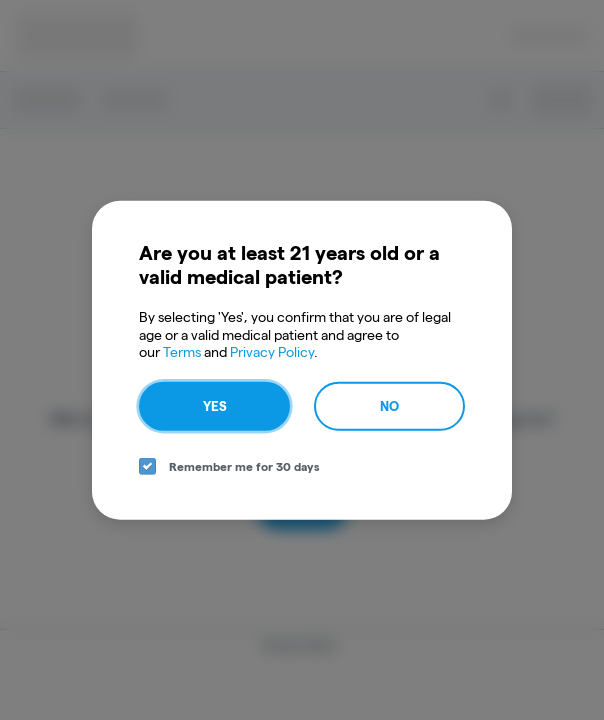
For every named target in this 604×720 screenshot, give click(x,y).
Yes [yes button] (215, 405)
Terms (182, 352)
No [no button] (389, 405)
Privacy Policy (272, 352)
